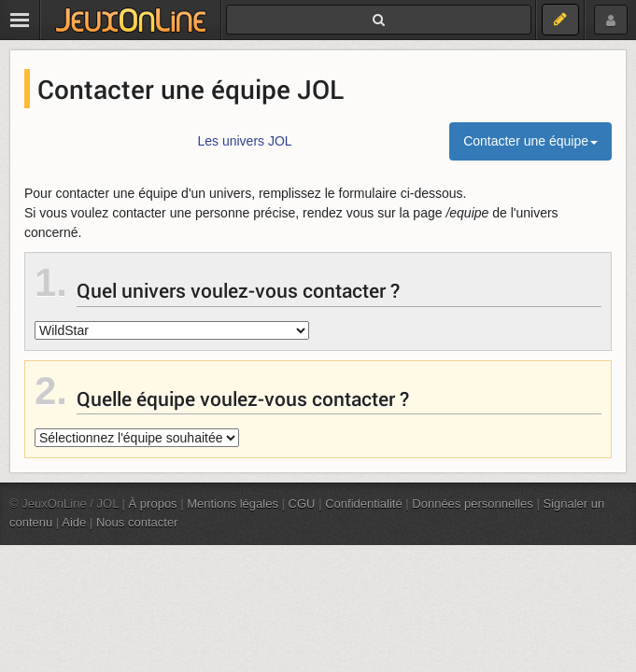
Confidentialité (364, 504)
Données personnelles (473, 504)
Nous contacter (137, 522)
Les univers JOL (244, 141)
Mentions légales (233, 504)
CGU (302, 504)
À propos (153, 504)
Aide (74, 522)
